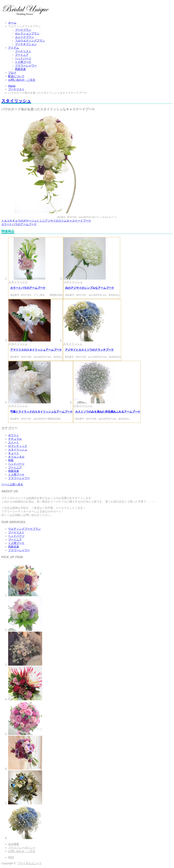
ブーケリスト (23, 51)
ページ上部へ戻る (12, 484)
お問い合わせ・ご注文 (22, 80)
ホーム (12, 23)
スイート (14, 442)
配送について (16, 76)
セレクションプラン (27, 33)
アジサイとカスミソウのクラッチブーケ (89, 350)
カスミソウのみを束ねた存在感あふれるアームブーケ (108, 412)
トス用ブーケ (23, 62)
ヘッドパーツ (23, 58)
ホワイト (14, 435)
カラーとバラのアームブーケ (19, 224)
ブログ (12, 73)
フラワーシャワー (26, 66)
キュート (14, 453)
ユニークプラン (24, 37)
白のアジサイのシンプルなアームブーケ (90, 288)
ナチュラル (15, 439)
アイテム (14, 48)
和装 (11, 460)
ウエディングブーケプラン (24, 26)
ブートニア (22, 55)
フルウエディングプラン (30, 41)
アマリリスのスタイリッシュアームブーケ (36, 350)
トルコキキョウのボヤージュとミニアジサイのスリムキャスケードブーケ (46, 221)
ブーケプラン (23, 30)
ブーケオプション (26, 44)
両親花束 (20, 69)
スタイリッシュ (16, 101)
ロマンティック (18, 446)
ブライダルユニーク (30, 863)
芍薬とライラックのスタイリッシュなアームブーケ (41, 412)
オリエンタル (16, 457)
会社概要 (14, 844)
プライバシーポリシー (22, 848)
